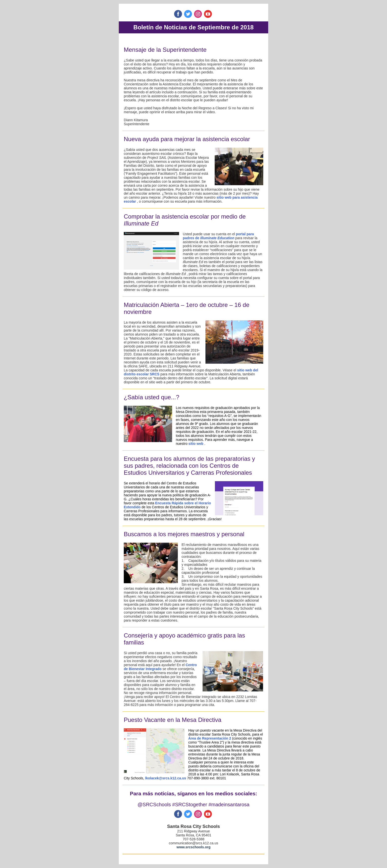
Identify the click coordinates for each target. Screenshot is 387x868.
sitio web (196, 444)
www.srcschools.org (193, 847)
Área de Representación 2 (210, 738)
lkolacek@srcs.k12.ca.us (166, 778)
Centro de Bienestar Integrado (160, 667)
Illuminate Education (217, 238)
